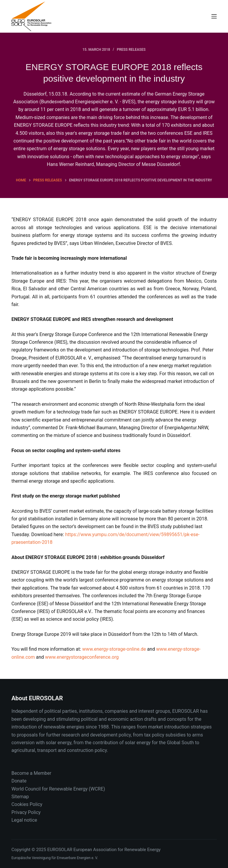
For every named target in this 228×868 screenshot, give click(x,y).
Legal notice (24, 820)
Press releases (131, 50)
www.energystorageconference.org (82, 657)
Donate (19, 781)
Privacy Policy (26, 812)
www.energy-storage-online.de (114, 649)
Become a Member (31, 773)
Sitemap (20, 797)
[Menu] (214, 16)
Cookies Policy (27, 804)
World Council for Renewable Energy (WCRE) (58, 789)
